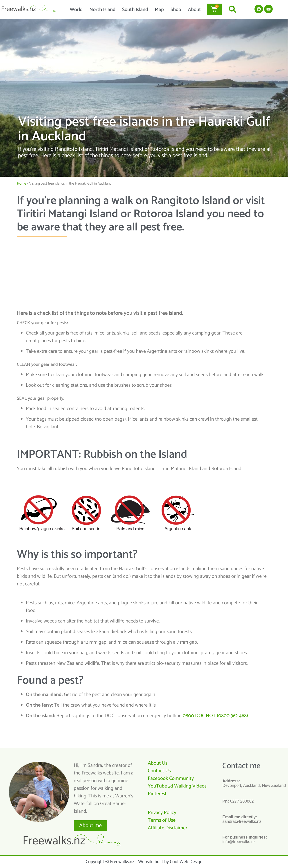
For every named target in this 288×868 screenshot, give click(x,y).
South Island (135, 10)
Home (21, 184)
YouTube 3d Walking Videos (177, 786)
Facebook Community (171, 779)
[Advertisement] (142, 272)
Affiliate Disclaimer (168, 828)
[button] (233, 9)
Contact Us (159, 771)
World (76, 10)
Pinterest (157, 794)
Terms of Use (162, 820)
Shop (176, 10)
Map (159, 10)
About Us (158, 763)
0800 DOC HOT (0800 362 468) (215, 716)
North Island (102, 10)
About (194, 10)
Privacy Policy (162, 813)
